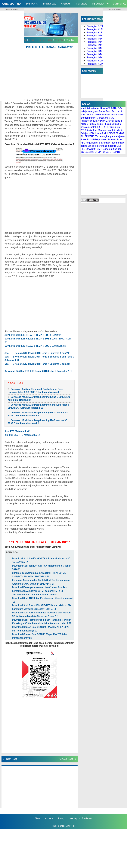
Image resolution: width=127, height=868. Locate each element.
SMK (94, 149)
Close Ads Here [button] (12, 9)
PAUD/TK (93, 136)
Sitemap (73, 814)
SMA (88, 149)
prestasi (103, 140)
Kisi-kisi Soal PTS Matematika (21, 431)
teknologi (108, 149)
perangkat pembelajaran (112, 136)
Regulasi (90, 143)
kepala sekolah (89, 127)
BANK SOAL (50, 4)
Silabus (112, 146)
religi (98, 143)
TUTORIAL (82, 4)
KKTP (100, 127)
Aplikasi (101, 108)
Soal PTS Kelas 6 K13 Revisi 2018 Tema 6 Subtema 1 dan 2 (36, 349)
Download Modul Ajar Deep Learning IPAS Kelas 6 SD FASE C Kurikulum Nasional (37, 418)
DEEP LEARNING (103, 115)
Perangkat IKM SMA (97, 57)
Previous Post (65, 755)
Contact (49, 814)
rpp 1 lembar (113, 143)
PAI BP (84, 136)
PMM (90, 140)
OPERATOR (118, 133)
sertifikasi (102, 146)
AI (95, 108)
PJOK (83, 140)
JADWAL (102, 121)
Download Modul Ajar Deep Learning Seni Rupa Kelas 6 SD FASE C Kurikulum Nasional (38, 402)
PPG (95, 140)
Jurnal (111, 121)
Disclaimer (87, 814)
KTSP (107, 127)
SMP (100, 149)
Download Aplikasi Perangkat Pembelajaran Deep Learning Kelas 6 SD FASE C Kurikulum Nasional (35, 387)
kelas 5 (109, 124)
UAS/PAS (90, 152)
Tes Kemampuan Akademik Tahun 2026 (33, 591)
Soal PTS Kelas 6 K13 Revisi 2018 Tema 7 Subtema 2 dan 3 (36, 360)
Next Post (12, 755)
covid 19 (85, 115)
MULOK (108, 133)
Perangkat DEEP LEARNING (101, 26)
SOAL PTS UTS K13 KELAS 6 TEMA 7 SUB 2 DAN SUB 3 (34, 342)
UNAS (106, 152)
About (38, 814)
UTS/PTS (115, 152)
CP (92, 115)
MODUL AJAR (96, 133)
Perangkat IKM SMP (97, 54)
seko (94, 146)
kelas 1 (118, 121)
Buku (109, 111)
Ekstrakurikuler (88, 118)
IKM (95, 121)
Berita (102, 111)
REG (83, 143)
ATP (108, 108)
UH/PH (99, 152)
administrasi (87, 108)
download (117, 115)
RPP (103, 143)
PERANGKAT (101, 4)
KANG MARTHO (11, 4)
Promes (112, 140)
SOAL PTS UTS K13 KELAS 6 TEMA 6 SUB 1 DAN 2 (32, 331)
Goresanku (103, 118)
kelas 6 (117, 124)
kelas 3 (93, 124)
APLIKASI (66, 4)
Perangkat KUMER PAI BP (100, 61)
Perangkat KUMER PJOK (99, 64)
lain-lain (112, 130)
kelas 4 (101, 124)
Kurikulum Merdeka (97, 130)
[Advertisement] (40, 72)
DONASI (117, 4)
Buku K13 (117, 111)
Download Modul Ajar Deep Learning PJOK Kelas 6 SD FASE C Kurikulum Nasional (38, 410)
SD (89, 146)
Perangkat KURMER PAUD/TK (102, 33)
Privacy (61, 814)
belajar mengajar (89, 111)
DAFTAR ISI (32, 4)
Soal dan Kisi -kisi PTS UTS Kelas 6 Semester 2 (36, 47)
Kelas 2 (84, 124)
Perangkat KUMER (96, 29)
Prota (119, 140)
